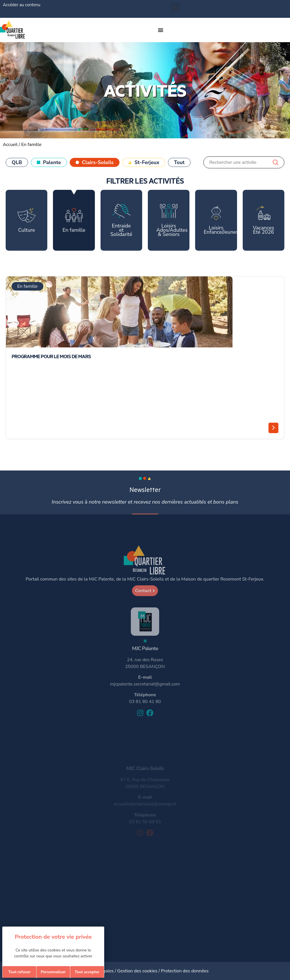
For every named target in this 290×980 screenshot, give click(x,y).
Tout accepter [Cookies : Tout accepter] (87, 972)
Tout (179, 162)
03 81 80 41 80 (145, 702)
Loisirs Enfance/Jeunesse (220, 221)
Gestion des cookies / (139, 971)
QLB (17, 162)
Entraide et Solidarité (121, 221)
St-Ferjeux (147, 162)
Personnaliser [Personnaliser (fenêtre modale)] (53, 972)
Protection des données (185, 971)
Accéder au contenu (22, 5)
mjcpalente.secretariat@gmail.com (145, 684)
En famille (74, 221)
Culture (27, 221)
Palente (52, 162)
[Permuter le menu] (161, 30)
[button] (176, 7)
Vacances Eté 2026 (264, 221)
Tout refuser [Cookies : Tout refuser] (19, 972)
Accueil (10, 145)
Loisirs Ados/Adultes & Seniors (172, 221)
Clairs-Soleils (98, 162)
